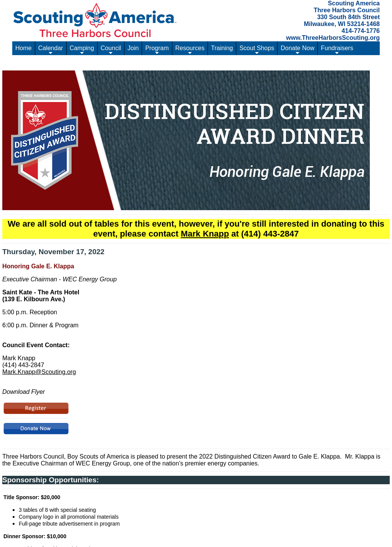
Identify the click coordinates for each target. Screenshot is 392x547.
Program (157, 50)
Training (222, 48)
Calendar (51, 50)
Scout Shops (257, 50)
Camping (82, 50)
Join (133, 48)
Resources (190, 50)
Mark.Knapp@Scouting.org (39, 372)
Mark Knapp (205, 234)
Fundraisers (337, 50)
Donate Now (297, 50)
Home (24, 48)
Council (111, 50)
